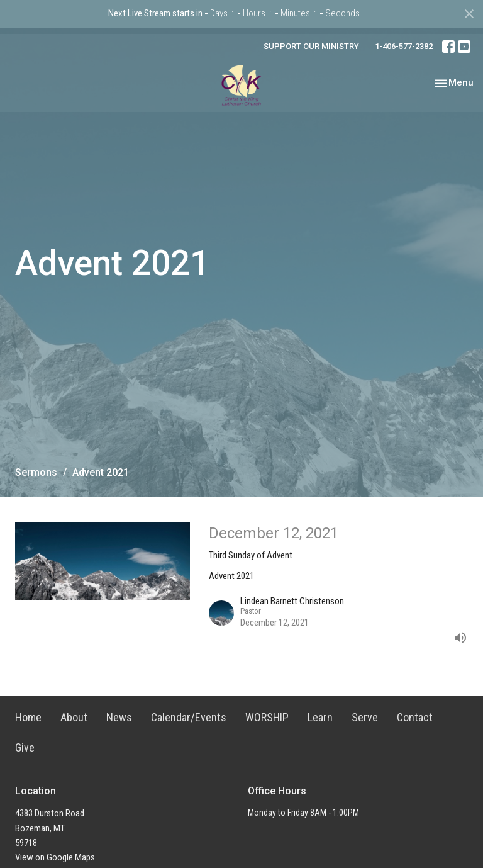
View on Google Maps (55, 857)
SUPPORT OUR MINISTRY (311, 46)
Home (28, 717)
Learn (320, 717)
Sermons (36, 472)
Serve (365, 717)
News (119, 717)
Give (25, 747)
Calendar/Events (189, 717)
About (74, 717)
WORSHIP (267, 717)
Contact (415, 717)
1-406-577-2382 (404, 46)
